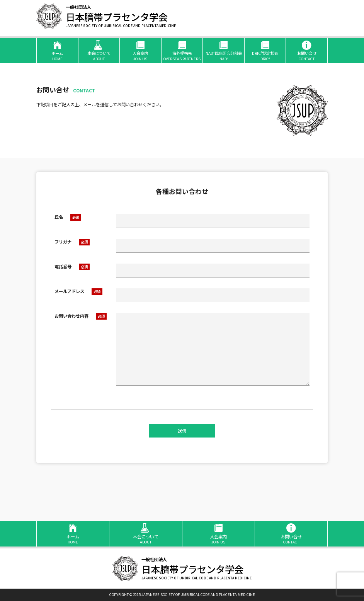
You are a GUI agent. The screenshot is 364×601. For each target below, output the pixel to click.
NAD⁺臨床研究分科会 (224, 50)
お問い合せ (307, 50)
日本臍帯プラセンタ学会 (121, 16)
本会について (99, 50)
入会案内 (140, 50)
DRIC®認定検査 (265, 50)
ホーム (57, 50)
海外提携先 (182, 50)
